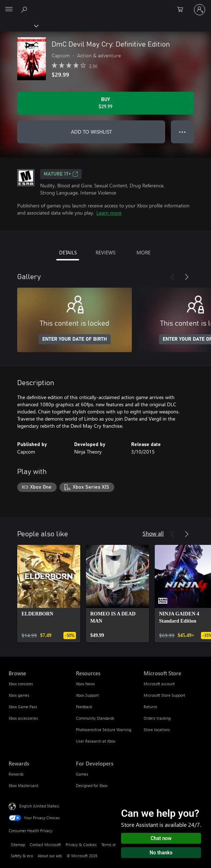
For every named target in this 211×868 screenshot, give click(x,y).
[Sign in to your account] (200, 10)
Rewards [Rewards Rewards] (16, 774)
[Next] (187, 277)
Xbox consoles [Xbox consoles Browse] (21, 684)
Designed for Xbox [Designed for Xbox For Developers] (92, 785)
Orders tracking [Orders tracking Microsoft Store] (157, 718)
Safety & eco (22, 856)
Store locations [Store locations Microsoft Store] (157, 730)
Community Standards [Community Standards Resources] (95, 718)
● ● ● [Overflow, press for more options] (183, 132)
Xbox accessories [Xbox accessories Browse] (23, 718)
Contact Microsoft (45, 845)
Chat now (161, 838)
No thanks (161, 853)
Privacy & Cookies (81, 845)
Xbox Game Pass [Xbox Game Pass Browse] (23, 707)
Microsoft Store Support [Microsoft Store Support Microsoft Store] (164, 695)
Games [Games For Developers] (82, 774)
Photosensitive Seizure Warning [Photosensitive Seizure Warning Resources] (104, 730)
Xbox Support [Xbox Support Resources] (87, 695)
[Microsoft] (105, 5)
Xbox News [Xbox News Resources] (85, 684)
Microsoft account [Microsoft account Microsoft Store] (159, 684)
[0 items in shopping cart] (182, 10)
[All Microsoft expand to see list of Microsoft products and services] (9, 10)
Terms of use (112, 845)
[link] (49, 594)
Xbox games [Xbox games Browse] (19, 695)
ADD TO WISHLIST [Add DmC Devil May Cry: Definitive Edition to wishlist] (91, 132)
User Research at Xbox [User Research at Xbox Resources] (96, 741)
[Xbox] (19, 25)
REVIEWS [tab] (105, 252)
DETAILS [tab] (68, 252)
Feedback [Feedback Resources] (84, 707)
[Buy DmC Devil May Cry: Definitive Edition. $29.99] (105, 103)
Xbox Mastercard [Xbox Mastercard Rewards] (23, 785)
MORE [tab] (143, 252)
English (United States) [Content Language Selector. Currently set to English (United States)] (39, 805)
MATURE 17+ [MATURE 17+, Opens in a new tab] (61, 174)
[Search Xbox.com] (25, 9)
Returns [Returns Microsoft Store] (150, 707)
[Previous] (172, 277)
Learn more (109, 213)
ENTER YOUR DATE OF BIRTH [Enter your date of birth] (75, 339)
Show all (153, 533)
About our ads (50, 856)
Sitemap (18, 845)
